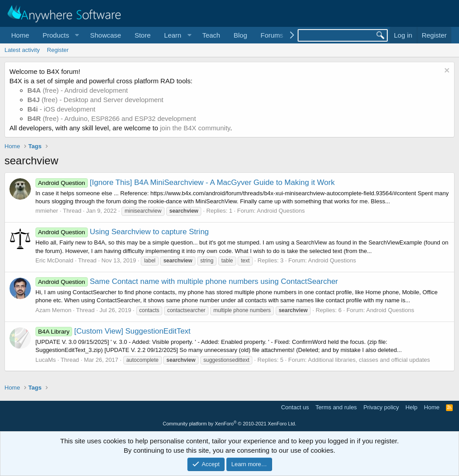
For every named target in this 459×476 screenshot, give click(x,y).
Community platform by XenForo (229, 424)
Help (412, 407)
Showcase (106, 35)
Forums (272, 35)
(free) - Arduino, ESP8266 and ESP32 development (112, 118)
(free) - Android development (78, 90)
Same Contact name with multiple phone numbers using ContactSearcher (187, 281)
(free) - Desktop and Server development (95, 100)
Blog (240, 35)
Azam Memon (53, 310)
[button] (60, 35)
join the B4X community (195, 128)
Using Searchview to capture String (122, 232)
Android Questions (281, 211)
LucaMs (46, 360)
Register (58, 50)
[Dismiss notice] (446, 71)
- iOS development (61, 109)
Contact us (295, 407)
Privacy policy (381, 407)
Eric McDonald (54, 260)
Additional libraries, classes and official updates (369, 360)
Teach (211, 35)
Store (143, 35)
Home (20, 35)
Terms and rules (336, 407)
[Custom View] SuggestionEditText (113, 331)
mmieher (47, 211)
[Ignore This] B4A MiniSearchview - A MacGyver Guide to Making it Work (185, 182)
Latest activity (22, 50)
